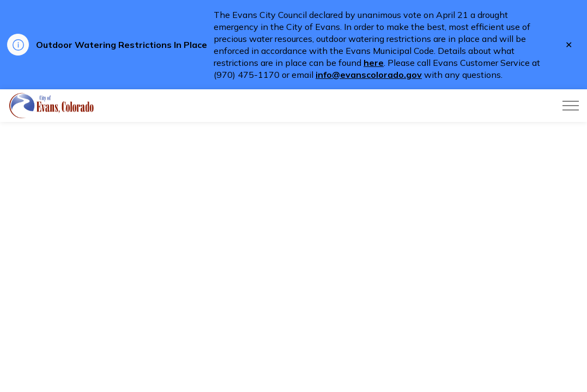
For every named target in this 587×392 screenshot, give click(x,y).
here (374, 63)
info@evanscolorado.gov (369, 75)
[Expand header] (571, 106)
